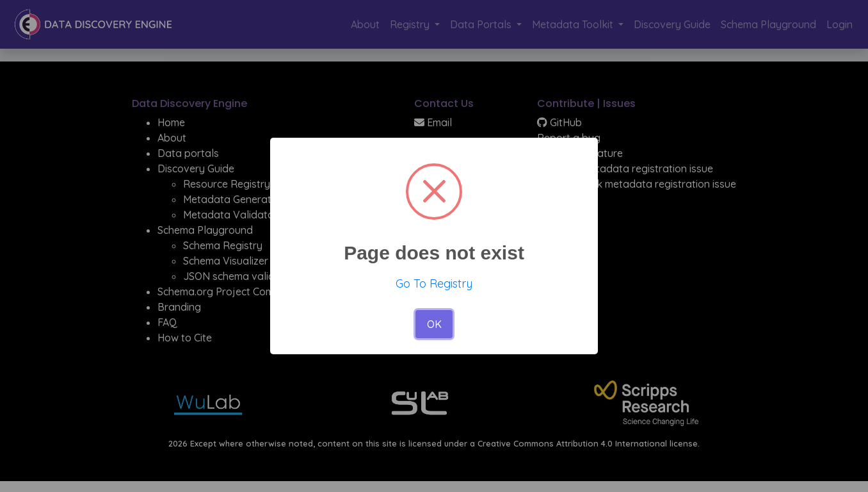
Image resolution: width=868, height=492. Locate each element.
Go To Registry (434, 283)
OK (434, 324)
